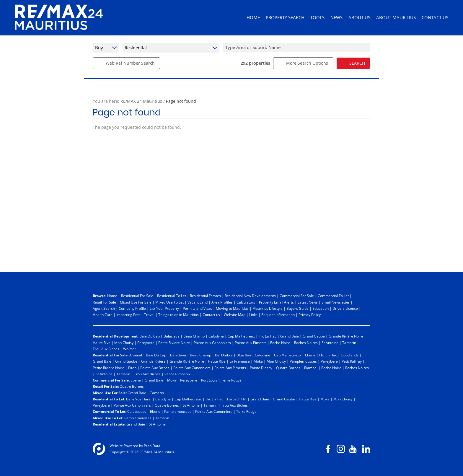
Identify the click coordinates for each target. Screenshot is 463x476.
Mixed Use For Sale (136, 302)
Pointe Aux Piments (251, 343)
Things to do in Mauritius (178, 314)
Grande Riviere (153, 361)
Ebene (310, 355)
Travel (149, 314)
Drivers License (345, 308)
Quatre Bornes (288, 368)
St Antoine (330, 343)
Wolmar (130, 349)
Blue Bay (244, 355)
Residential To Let (172, 296)
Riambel (311, 368)
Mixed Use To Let (169, 302)
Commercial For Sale (297, 296)
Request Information (278, 314)
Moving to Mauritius (232, 308)
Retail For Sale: (106, 386)
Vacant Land (198, 302)
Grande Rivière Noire (346, 336)
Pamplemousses (303, 361)
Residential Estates (205, 296)
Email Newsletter (336, 302)
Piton (132, 368)
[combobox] (297, 48)
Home (112, 296)
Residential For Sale (137, 296)
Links (253, 314)
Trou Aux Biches (106, 349)
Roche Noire (280, 343)
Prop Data (152, 446)
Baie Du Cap (150, 336)
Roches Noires (306, 343)
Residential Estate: (109, 424)
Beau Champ (194, 336)
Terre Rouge (231, 380)
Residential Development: (116, 336)
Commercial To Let (333, 296)
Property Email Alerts (276, 302)
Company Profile (132, 308)
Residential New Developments (250, 296)
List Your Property (164, 308)
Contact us (211, 314)
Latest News (308, 302)
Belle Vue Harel (139, 399)
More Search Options (303, 63)
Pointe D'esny (261, 368)
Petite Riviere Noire (174, 343)
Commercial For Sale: (111, 380)
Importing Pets (128, 314)
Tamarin (349, 343)
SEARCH (353, 63)
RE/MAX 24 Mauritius (141, 101)
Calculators (246, 302)
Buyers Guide (297, 308)
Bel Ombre (224, 355)
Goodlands (350, 355)
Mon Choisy (124, 343)
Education (321, 308)
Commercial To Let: (110, 411)
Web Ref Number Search (126, 63)
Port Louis (209, 380)
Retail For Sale (104, 302)
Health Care (103, 314)
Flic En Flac (268, 336)
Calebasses (137, 411)
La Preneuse (240, 361)
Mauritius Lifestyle (268, 308)
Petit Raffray (352, 361)
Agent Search (104, 308)
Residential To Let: (109, 399)
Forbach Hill (237, 399)
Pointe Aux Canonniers (212, 343)
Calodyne (216, 336)
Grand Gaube (314, 336)
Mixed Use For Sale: (110, 393)
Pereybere (146, 343)
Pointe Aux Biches (155, 368)
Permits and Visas (197, 308)
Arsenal (136, 355)
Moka (258, 361)
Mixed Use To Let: (108, 418)
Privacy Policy (310, 314)
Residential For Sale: (111, 355)
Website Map (235, 314)
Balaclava (172, 336)
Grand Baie (290, 336)
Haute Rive (102, 343)
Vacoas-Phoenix (177, 374)
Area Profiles (222, 302)
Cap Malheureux (241, 336)
